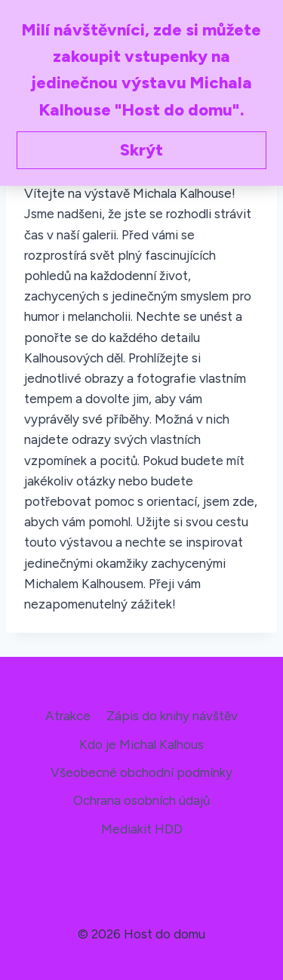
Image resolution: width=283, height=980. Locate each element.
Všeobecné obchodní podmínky (141, 772)
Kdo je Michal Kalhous (141, 744)
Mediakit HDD (142, 829)
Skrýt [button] (141, 150)
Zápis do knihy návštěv (172, 716)
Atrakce (68, 716)
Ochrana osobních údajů (141, 800)
